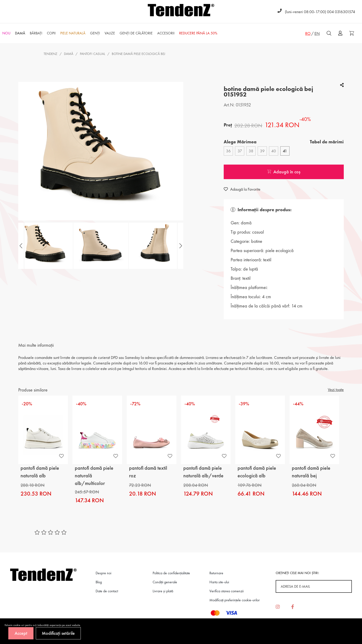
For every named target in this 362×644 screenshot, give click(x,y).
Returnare (216, 573)
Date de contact (107, 591)
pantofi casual (92, 54)
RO (308, 33)
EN (317, 33)
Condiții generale (165, 582)
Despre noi (103, 573)
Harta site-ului (219, 582)
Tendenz (50, 54)
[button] (180, 246)
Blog (99, 582)
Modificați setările (58, 633)
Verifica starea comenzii (226, 591)
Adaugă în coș (284, 172)
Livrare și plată (163, 591)
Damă (69, 54)
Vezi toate (336, 390)
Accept (21, 633)
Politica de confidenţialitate (171, 573)
